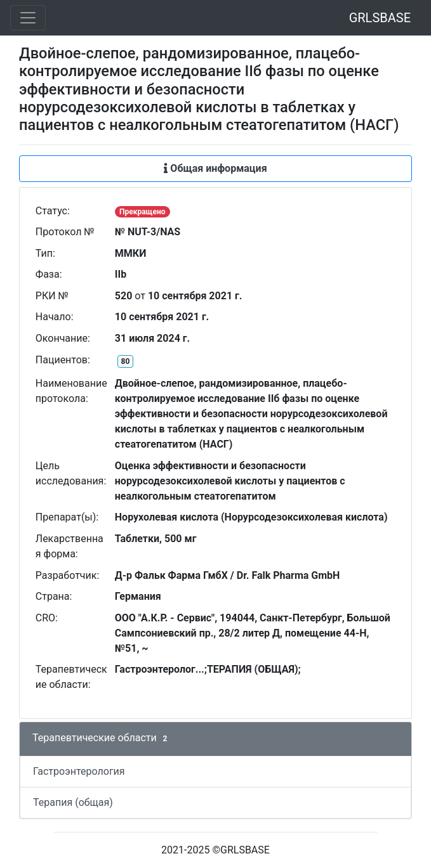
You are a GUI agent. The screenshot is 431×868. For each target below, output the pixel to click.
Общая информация (215, 168)
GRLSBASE (380, 18)
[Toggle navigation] (28, 18)
